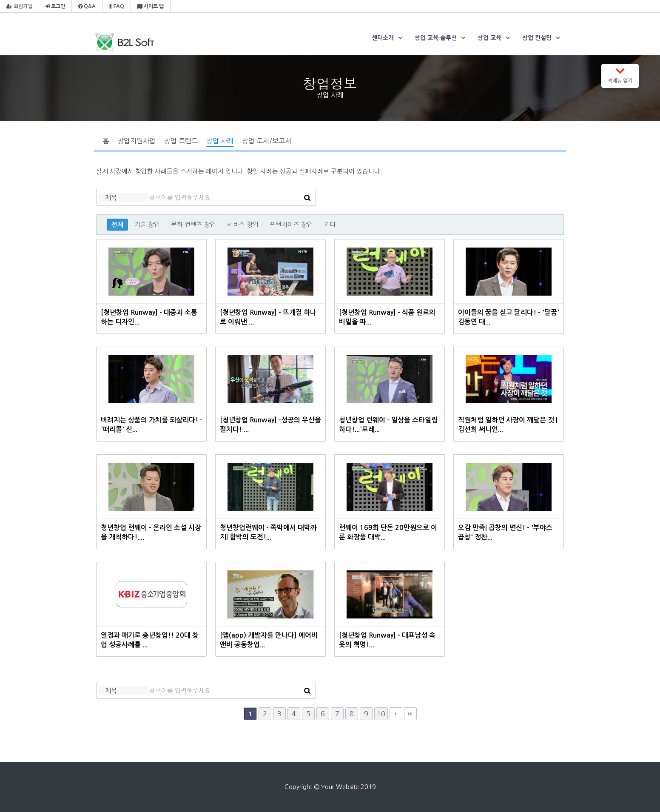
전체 (117, 225)
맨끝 (410, 714)
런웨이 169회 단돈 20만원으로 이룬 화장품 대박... (388, 532)
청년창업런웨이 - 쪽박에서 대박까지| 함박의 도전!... (268, 532)
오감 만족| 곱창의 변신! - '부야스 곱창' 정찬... (505, 532)
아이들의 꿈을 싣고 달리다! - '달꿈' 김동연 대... (509, 317)
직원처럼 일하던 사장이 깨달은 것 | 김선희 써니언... (508, 425)
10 (381, 714)
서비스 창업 (243, 224)
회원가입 (19, 6)
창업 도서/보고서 (267, 141)
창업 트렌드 (181, 141)
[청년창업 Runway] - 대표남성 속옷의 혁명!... (387, 640)
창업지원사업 (137, 141)
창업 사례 (220, 141)
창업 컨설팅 (537, 38)
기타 (330, 224)
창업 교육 (489, 38)
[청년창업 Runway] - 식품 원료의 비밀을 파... (387, 317)
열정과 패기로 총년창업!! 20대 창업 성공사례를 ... (150, 640)
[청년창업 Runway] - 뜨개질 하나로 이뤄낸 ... (268, 317)
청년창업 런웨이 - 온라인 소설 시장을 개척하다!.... (151, 532)
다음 (396, 714)
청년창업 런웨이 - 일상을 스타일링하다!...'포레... (388, 425)
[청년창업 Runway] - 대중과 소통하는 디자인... (149, 317)
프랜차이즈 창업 (291, 224)
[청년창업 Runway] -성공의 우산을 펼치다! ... (270, 425)
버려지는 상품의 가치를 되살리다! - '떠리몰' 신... (152, 425)
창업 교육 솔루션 (436, 38)
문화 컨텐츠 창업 (193, 224)
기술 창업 (147, 224)
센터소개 (383, 38)
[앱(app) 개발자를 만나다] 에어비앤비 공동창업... (269, 640)
